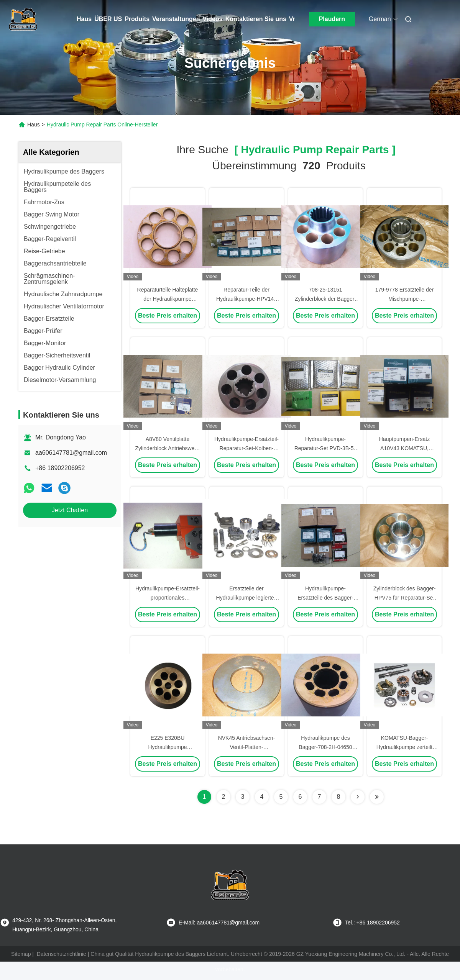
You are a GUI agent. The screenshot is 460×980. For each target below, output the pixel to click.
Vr (292, 19)
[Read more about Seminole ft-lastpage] (377, 797)
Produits (137, 19)
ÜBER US (108, 19)
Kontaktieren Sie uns (256, 19)
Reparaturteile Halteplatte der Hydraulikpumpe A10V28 (168, 299)
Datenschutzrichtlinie (62, 954)
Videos (213, 19)
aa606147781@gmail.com (71, 453)
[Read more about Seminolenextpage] (358, 797)
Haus (84, 19)
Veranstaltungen (176, 19)
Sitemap (21, 954)
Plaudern (332, 19)
